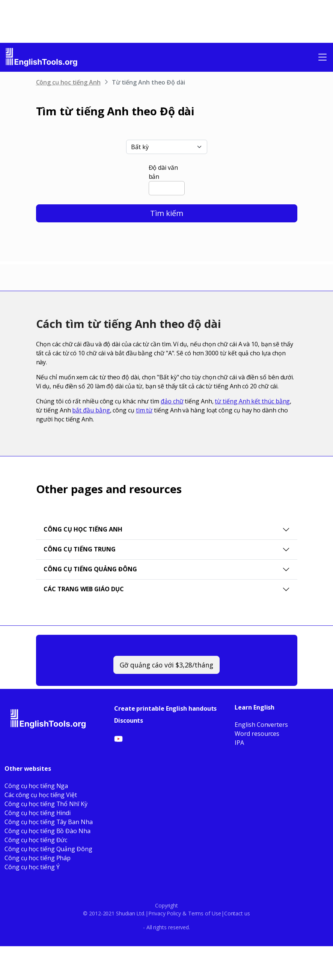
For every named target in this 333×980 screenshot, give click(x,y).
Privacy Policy (165, 913)
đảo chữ (172, 401)
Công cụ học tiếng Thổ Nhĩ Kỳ (46, 804)
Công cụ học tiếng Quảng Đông (48, 849)
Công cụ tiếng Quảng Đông (90, 569)
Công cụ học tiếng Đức (36, 840)
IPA (239, 743)
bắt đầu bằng (91, 410)
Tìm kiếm (167, 213)
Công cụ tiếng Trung (80, 549)
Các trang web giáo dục (84, 589)
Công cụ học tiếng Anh (68, 82)
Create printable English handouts (165, 708)
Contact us (237, 913)
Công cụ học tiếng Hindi (38, 813)
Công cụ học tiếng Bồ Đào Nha (47, 831)
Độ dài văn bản (163, 172)
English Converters (261, 725)
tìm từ (144, 410)
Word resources (257, 734)
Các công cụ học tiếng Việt (41, 795)
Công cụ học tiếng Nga (36, 786)
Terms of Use (205, 913)
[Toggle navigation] (322, 57)
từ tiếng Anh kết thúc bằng (252, 401)
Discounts (129, 720)
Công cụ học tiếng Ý (32, 867)
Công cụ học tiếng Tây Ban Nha (49, 822)
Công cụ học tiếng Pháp (38, 858)
